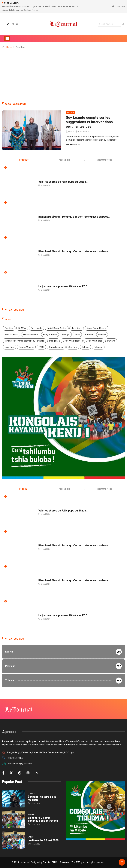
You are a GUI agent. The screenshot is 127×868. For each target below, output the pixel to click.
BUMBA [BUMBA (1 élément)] (22, 328)
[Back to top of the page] (122, 862)
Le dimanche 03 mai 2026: (44, 840)
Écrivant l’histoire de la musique (42, 798)
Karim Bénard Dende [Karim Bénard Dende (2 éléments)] (97, 328)
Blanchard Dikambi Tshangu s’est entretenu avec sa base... (74, 217)
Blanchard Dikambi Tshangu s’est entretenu (43, 819)
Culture (42, 179)
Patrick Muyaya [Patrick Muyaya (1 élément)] (26, 347)
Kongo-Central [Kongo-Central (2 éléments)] (50, 334)
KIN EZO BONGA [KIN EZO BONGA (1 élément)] (31, 334)
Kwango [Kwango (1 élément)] (66, 334)
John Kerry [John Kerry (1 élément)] (77, 328)
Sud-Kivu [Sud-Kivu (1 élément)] (73, 347)
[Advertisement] (64, 77)
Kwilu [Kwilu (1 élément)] (77, 334)
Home (9, 47)
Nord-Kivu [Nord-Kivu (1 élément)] (9, 347)
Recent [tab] (16, 160)
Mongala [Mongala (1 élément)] (53, 341)
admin (71, 132)
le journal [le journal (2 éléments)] (89, 334)
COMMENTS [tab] (98, 160)
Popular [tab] (57, 160)
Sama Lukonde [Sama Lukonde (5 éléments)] (56, 347)
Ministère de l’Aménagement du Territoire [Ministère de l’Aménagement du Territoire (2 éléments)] (25, 341)
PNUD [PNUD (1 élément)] (41, 347)
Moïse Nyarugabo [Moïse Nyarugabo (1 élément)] (94, 341)
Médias (42, 283)
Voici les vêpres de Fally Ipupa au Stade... (63, 182)
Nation (71, 112)
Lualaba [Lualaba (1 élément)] (102, 334)
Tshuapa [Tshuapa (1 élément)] (98, 347)
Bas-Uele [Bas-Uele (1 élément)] (9, 328)
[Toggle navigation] (7, 38)
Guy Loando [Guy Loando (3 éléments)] (36, 328)
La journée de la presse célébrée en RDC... (64, 286)
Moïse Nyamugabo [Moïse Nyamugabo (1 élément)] (72, 341)
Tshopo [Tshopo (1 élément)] (86, 347)
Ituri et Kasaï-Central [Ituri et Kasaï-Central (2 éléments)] (57, 328)
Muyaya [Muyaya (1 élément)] (111, 341)
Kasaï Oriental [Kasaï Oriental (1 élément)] (11, 334)
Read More (73, 145)
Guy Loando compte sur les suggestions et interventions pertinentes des (89, 122)
